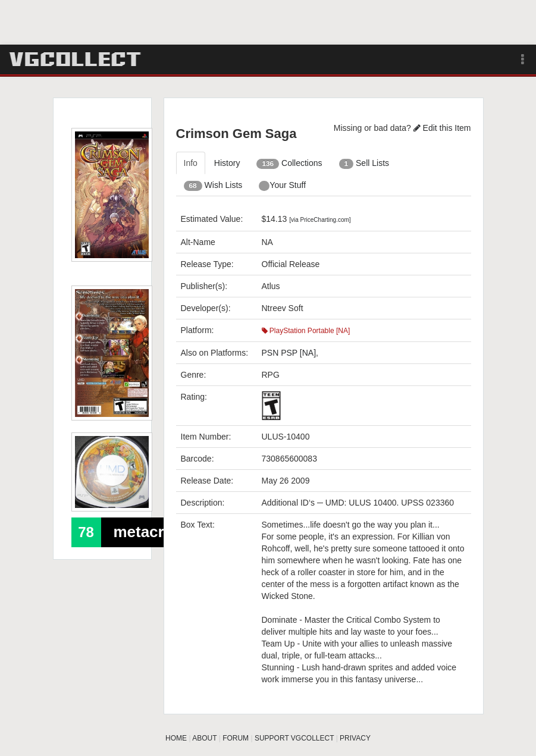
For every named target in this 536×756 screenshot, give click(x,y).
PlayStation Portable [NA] (306, 331)
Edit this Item (442, 128)
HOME (176, 738)
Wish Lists (213, 186)
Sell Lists (364, 164)
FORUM (236, 738)
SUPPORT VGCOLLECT (294, 738)
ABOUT (204, 738)
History (227, 163)
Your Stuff (282, 186)
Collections (289, 164)
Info (191, 163)
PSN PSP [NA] (289, 353)
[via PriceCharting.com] (320, 220)
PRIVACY (355, 738)
